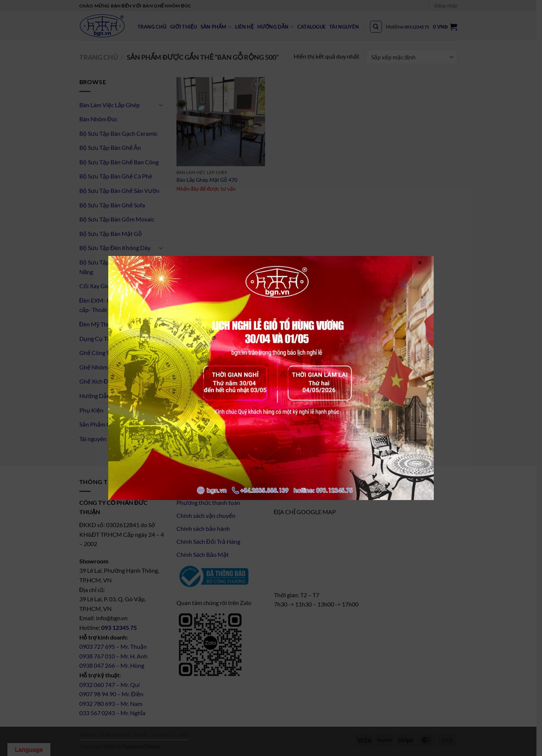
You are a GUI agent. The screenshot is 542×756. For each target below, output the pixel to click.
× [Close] (420, 262)
